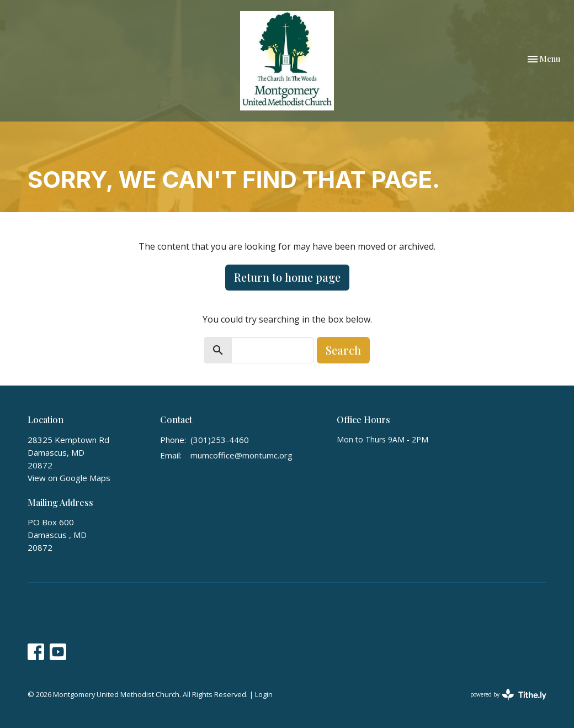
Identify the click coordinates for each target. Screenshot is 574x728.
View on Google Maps (69, 478)
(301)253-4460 (220, 440)
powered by (508, 695)
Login (264, 694)
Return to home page (287, 277)
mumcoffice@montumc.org (241, 455)
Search (343, 350)
